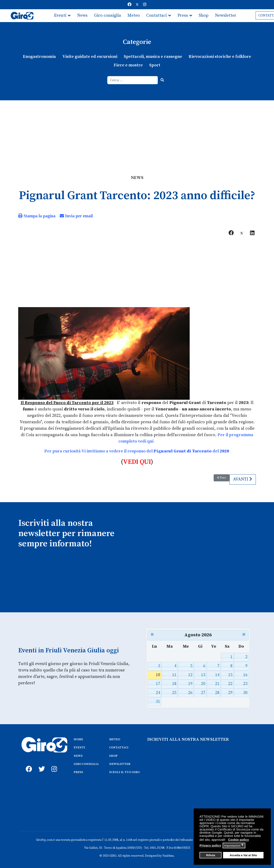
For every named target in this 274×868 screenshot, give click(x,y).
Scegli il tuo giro (70, 28)
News (82, 16)
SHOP (113, 756)
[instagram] (54, 764)
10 (158, 675)
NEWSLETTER (120, 764)
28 (217, 693)
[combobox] (133, 80)
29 (230, 693)
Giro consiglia (107, 16)
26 (190, 693)
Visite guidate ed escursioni (90, 57)
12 (190, 675)
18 (174, 684)
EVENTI (79, 748)
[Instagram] (145, 5)
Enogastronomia (39, 57)
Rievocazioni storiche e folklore (220, 57)
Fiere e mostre (128, 65)
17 (158, 684)
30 (245, 693)
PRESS (78, 772)
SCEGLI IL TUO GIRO (124, 772)
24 (158, 693)
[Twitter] (137, 5)
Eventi (60, 16)
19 (190, 684)
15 (230, 675)
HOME (78, 739)
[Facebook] (130, 5)
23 (245, 684)
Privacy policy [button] (210, 845)
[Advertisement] (137, 132)
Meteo (134, 16)
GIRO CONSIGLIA (86, 764)
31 (158, 702)
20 (203, 684)
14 (217, 675)
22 (230, 684)
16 (245, 675)
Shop (204, 16)
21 (217, 684)
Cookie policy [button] (238, 840)
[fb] (28, 764)
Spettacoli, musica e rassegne (153, 57)
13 (203, 675)
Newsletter (226, 16)
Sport (155, 65)
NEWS (78, 756)
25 (174, 693)
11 (174, 675)
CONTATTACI (119, 748)
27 (203, 693)
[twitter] (41, 764)
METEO (115, 739)
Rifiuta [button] (211, 855)
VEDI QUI (137, 462)
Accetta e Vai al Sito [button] (243, 855)
